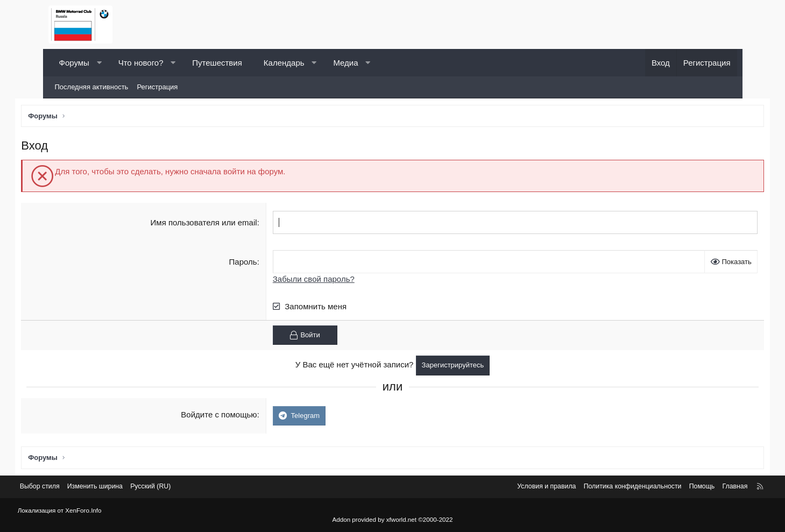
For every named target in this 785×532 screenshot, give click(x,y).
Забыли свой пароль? (324, 281)
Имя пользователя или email (214, 224)
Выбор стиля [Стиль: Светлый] (74, 488)
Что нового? (141, 63)
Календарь (284, 63)
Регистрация (157, 87)
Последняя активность (92, 87)
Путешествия (217, 63)
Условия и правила (503, 488)
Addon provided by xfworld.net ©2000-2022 (393, 520)
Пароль (253, 263)
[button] (99, 63)
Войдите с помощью (229, 416)
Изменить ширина (132, 488)
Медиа (345, 63)
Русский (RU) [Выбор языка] (190, 488)
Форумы (74, 63)
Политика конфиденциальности (593, 488)
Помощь (666, 488)
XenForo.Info (113, 511)
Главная (701, 488)
